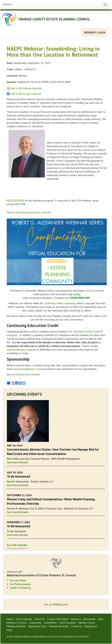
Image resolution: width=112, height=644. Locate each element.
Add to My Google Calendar (26, 94)
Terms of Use (83, 637)
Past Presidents (68, 623)
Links (101, 619)
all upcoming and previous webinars (31, 212)
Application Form (37, 626)
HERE (23, 204)
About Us (40, 619)
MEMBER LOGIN (95, 32)
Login (10, 630)
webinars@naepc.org (18, 350)
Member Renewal (59, 626)
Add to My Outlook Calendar (26, 88)
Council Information (58, 619)
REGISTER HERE (15, 200)
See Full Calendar (17, 545)
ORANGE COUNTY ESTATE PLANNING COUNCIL (54, 19)
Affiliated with (56, 574)
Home (10, 619)
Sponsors (76, 619)
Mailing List (60, 604)
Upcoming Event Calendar (26, 374)
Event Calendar (24, 619)
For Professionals (20, 584)
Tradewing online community (60, 303)
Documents (89, 619)
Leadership (35, 623)
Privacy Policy (68, 637)
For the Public (18, 580)
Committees (50, 623)
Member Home (87, 623)
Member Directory (17, 623)
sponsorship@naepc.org (27, 369)
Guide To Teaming (20, 588)
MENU (7, 4)
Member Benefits (16, 626)
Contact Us (77, 626)
